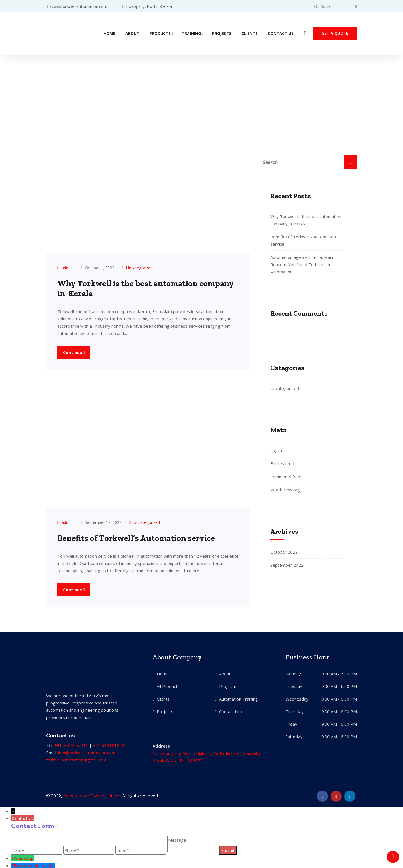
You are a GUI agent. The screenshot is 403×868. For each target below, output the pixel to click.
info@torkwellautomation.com (87, 751)
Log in (276, 450)
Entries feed (282, 463)
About (132, 33)
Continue (74, 351)
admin (67, 267)
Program (228, 685)
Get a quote (335, 33)
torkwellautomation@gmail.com (76, 759)
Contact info (231, 710)
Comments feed (286, 476)
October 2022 (284, 551)
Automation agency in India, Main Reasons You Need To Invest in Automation (302, 264)
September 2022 (287, 564)
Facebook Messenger (35, 864)
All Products (168, 685)
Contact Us (281, 33)
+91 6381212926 (110, 744)
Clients (250, 33)
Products (160, 33)
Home (109, 33)
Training (191, 33)
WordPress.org (285, 489)
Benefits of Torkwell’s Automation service (138, 537)
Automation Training (238, 698)
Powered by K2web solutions (92, 794)
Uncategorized (139, 267)
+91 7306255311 (71, 744)
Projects (222, 33)
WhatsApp (24, 857)
